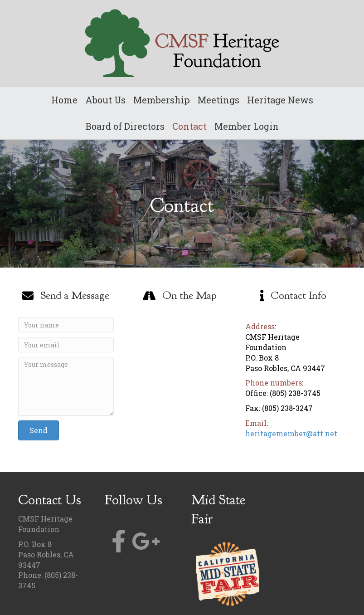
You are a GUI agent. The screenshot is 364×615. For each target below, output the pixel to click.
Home (64, 100)
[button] (39, 430)
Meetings (218, 100)
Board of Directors (125, 126)
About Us (105, 100)
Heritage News (280, 100)
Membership (162, 100)
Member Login (247, 126)
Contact (189, 126)
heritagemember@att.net (291, 433)
